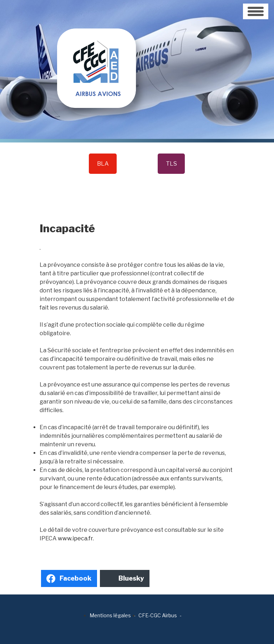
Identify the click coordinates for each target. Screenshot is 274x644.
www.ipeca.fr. (76, 538)
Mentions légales (110, 615)
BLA (103, 164)
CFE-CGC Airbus (158, 615)
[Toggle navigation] (256, 11)
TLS (171, 164)
